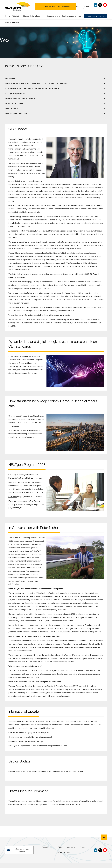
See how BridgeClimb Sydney (21, 430)
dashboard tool (20, 356)
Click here (13, 497)
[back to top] (104, 837)
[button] (56, 7)
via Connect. (77, 804)
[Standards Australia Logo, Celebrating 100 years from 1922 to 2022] (20, 7)
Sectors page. (78, 771)
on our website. (64, 315)
